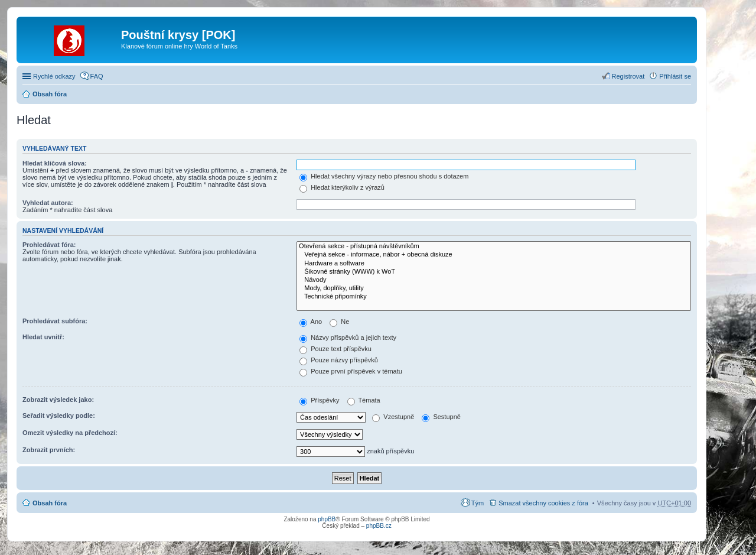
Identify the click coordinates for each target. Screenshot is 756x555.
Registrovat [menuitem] (628, 76)
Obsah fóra (50, 94)
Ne (339, 322)
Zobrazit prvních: (49, 450)
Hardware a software (494, 264)
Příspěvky (319, 400)
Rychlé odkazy (54, 76)
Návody (494, 280)
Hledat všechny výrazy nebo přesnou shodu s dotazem (384, 176)
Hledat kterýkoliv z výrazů (342, 187)
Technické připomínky (494, 297)
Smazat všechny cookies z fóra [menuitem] (543, 503)
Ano (311, 322)
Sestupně (441, 417)
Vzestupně (393, 417)
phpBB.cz (379, 526)
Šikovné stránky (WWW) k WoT (494, 272)
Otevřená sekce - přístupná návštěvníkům (494, 246)
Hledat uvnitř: (43, 337)
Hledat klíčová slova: (55, 163)
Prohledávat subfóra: (55, 321)
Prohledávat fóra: (49, 245)
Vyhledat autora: (48, 203)
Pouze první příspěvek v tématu (351, 371)
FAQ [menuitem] (97, 76)
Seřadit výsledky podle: (59, 416)
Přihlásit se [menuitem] (675, 76)
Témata (364, 400)
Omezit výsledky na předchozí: (70, 433)
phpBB (327, 519)
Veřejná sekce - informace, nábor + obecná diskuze (494, 255)
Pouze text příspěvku (335, 349)
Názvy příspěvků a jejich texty (348, 337)
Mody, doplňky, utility (494, 288)
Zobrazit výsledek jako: (58, 400)
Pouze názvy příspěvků (339, 360)
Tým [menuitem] (478, 503)
